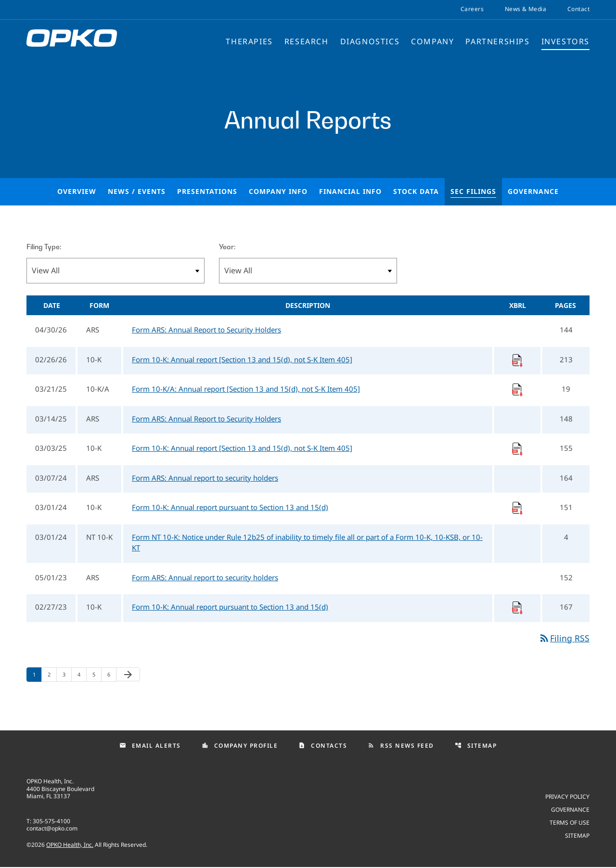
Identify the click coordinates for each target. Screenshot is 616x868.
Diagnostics (370, 42)
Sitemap (476, 746)
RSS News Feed (401, 746)
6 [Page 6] (112, 675)
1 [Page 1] (37, 675)
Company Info (278, 191)
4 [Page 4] (82, 675)
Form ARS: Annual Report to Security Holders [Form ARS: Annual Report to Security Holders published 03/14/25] (206, 419)
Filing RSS (564, 638)
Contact (578, 9)
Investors (565, 42)
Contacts (323, 746)
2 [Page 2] (52, 675)
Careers (472, 9)
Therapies (249, 42)
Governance (533, 191)
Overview (77, 191)
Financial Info (350, 191)
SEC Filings (473, 191)
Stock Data (416, 191)
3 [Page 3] (67, 675)
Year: (227, 247)
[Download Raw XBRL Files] (517, 359)
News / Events (137, 191)
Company (432, 42)
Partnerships (497, 42)
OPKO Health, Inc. (70, 846)
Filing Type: (44, 247)
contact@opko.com (52, 829)
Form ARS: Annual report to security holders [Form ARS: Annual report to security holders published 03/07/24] (205, 478)
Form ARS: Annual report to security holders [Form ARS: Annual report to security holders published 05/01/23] (205, 577)
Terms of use (570, 823)
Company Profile (240, 746)
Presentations (207, 191)
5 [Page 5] (97, 675)
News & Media (526, 9)
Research (307, 42)
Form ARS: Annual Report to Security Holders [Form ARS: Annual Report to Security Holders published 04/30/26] (206, 330)
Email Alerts (150, 746)
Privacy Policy (567, 797)
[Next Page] (128, 675)
